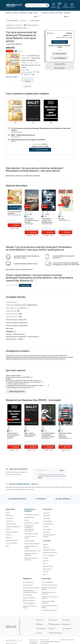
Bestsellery (59, 13)
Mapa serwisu (47, 569)
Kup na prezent (60, 54)
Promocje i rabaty (11, 524)
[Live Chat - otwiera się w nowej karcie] (59, 5)
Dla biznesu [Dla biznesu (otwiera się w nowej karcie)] (41, 499)
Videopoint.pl (42, 629)
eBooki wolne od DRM (31, 534)
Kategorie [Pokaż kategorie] (9, 13)
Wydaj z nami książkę (29, 598)
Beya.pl (53, 629)
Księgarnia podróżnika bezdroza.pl (48, 602)
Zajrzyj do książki (11, 77)
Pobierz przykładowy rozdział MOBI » (17, 326)
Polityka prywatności (49, 550)
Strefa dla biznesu (28, 582)
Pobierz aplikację (14, 20)
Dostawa (46, 558)
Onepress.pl (54, 620)
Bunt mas (62, 219)
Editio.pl (41, 624)
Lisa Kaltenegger (29, 224)
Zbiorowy (14, 141)
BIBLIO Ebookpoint (29, 600)
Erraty (45, 563)
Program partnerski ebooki (31, 588)
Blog (7, 546)
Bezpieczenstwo (29, 517)
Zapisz (62, 470)
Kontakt (45, 544)
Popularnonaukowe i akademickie (16, 337)
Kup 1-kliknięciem (60, 58)
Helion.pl (41, 620)
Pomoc (30, 269)
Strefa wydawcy (28, 585)
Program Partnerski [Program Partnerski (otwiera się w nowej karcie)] (18, 499)
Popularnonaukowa (19, 334)
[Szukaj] (47, 5)
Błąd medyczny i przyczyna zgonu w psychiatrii (28, 140)
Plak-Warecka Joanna (64, 438)
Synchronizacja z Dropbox (32, 544)
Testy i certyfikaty (11, 543)
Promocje (44, 13)
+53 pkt (19, 51)
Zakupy (27, 520)
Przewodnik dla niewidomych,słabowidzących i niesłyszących (30, 528)
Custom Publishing (29, 603)
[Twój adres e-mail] (45, 470)
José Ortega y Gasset (64, 220)
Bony (24, 20)
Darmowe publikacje (12, 532)
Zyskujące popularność (13, 527)
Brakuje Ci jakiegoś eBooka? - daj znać (23, 484)
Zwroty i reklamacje (49, 555)
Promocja (10, 51)
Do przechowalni (60, 68)
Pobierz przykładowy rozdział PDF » (16, 320)
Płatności (46, 561)
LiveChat (46, 572)
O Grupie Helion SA (47, 582)
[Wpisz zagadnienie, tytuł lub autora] (35, 5)
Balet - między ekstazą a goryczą (23, 135)
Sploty (40, 633)
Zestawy (9, 535)
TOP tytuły (9, 521)
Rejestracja (46, 516)
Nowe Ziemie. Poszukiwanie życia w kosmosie (32, 220)
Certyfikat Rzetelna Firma (49, 585)
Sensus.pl (67, 620)
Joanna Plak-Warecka (33, 56)
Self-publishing (27, 595)
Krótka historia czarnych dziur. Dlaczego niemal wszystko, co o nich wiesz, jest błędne (48, 222)
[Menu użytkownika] (66, 5)
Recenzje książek (48, 566)
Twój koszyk (47, 518)
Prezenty (46, 527)
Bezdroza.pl (67, 624)
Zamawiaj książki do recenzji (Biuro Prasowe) (30, 591)
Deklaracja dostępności (50, 553)
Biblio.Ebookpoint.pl (56, 633)
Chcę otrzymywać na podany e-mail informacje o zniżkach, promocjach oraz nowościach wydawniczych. (51, 476)
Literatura (9, 334)
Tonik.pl (72, 640)
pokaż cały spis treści (17, 391)
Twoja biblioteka (48, 524)
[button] (73, 202)
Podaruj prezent (35, 20)
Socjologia (20, 339)
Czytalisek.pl (68, 629)
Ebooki (16, 13)
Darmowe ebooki (67, 15)
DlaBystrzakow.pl (55, 624)
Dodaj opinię (25, 285)
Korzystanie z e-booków (32, 523)
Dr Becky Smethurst (47, 224)
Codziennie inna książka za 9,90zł (16, 28)
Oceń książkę (47, 529)
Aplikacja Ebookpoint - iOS (32, 551)
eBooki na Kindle (29, 541)
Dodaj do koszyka (60, 42)
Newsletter (46, 532)
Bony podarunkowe (12, 540)
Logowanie (46, 513)
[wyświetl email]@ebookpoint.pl (52, 642)
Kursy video (36, 15)
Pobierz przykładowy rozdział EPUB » (17, 323)
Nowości (51, 13)
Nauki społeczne (11, 339)
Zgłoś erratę (10, 328)
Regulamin (46, 547)
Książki (30, 13)
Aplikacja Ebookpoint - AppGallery (31, 554)
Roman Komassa (16, 137)
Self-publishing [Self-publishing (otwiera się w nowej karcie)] (64, 499)
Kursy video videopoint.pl (49, 610)
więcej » (40, 478)
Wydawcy (9, 537)
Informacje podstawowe (32, 515)
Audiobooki (23, 13)
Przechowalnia (47, 521)
